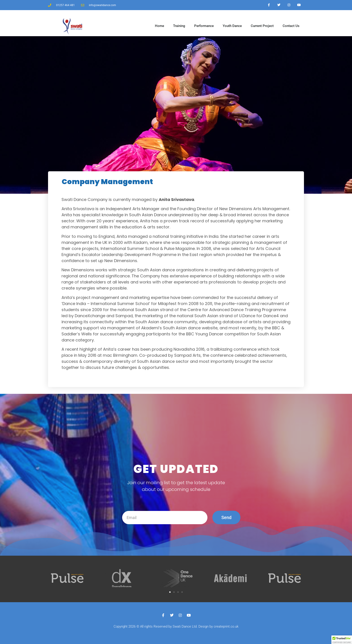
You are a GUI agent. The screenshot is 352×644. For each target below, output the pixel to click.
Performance (204, 26)
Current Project (262, 26)
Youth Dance (232, 26)
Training (179, 26)
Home (159, 26)
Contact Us (291, 26)
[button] (170, 592)
